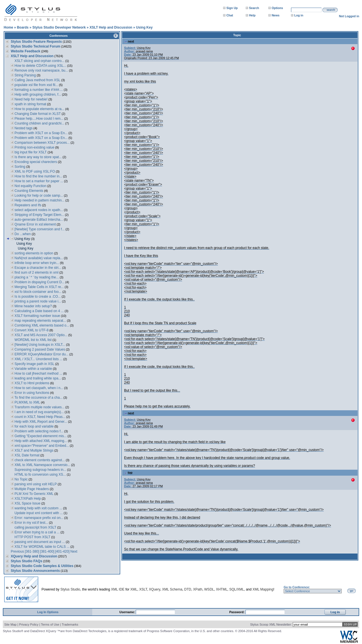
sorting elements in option (34, 253)
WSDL (209, 589)
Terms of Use (50, 624)
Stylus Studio (70, 589)
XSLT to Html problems (31, 383)
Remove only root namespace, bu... (41, 70)
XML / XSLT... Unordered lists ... (38, 359)
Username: (128, 612)
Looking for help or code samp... (38, 196)
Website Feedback (25, 51)
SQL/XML (237, 589)
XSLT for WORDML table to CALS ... (42, 547)
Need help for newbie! (31, 99)
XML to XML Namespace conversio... (42, 465)
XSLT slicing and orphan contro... (39, 61)
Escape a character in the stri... (37, 268)
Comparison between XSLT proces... (42, 143)
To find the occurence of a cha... (38, 398)
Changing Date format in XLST (37, 114)
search (331, 10)
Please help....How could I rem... (38, 119)
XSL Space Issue (27, 503)
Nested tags (23, 128)
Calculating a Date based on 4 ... (39, 311)
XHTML (222, 589)
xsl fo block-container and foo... (37, 292)
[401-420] (62, 551)
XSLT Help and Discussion (111, 27)
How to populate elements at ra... (39, 109)
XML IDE (118, 589)
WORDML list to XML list (33, 340)
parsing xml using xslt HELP (35, 484)
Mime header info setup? (33, 306)
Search (254, 8)
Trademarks (70, 624)
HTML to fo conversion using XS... (40, 475)
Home (8, 27)
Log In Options (48, 612)
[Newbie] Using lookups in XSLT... (39, 345)
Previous (17, 551)
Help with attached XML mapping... (40, 441)
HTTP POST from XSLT (32, 537)
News (275, 15)
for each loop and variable (34, 426)
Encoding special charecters (35, 162)
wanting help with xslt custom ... (38, 508)
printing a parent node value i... (37, 301)
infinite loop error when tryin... (36, 263)
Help (252, 15)
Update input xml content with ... (38, 513)
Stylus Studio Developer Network (59, 27)
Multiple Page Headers (31, 489)
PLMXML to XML (27, 402)
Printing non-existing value (34, 147)
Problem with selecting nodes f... (38, 431)
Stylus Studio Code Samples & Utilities (42, 566)
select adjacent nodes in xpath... (38, 210)
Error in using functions (31, 393)
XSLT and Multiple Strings (34, 450)
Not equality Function (30, 186)
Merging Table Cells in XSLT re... (39, 287)
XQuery (155, 589)
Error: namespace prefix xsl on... (38, 518)
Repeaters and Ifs (27, 205)
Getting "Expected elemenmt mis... (40, 436)
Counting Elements (29, 191)
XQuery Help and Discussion (34, 556)
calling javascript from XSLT (35, 527)
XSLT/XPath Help (27, 499)
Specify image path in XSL (34, 364)
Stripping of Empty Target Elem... (39, 215)
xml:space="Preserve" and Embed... (41, 446)
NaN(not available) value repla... (38, 258)
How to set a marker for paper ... (38, 181)
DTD (188, 589)
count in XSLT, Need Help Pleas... (39, 417)
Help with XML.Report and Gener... (40, 422)
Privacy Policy (29, 624)
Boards (23, 27)
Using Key (144, 27)
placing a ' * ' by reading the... (36, 277)
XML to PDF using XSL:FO (34, 171)
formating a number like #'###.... (38, 90)
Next (74, 551)
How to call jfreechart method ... (38, 373)
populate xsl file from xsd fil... (36, 85)
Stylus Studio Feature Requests (36, 42)
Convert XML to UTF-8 (31, 330)
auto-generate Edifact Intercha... (38, 220)
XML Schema (172, 589)
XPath (198, 589)
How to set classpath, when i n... (38, 388)
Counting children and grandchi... (39, 123)
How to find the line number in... (38, 176)
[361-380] (32, 551)
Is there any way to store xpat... (38, 157)
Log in (299, 15)
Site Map (10, 624)
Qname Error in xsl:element (35, 224)
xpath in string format (30, 104)
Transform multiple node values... (39, 407)
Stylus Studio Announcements (35, 571)
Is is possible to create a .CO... (37, 297)
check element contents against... (39, 460)
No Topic (21, 479)
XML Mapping (263, 589)
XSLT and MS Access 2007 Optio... (40, 335)
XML (134, 589)
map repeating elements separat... (40, 321)
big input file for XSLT (30, 152)
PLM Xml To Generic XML (34, 494)
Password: (237, 612)
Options (277, 8)
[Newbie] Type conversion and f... (39, 229)
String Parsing (25, 75)
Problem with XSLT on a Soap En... (41, 133)
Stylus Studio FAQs (26, 561)
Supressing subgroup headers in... (40, 470)
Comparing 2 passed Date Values (39, 349)
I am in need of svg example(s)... (39, 412)
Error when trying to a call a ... (37, 532)
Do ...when (23, 234)
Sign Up (232, 8)
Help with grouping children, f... (37, 95)
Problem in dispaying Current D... (39, 282)
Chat (230, 15)
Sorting (20, 167)
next (129, 41)
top (128, 473)
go (352, 591)
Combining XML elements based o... (41, 325)
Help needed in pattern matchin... (39, 200)
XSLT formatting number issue (37, 316)
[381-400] (47, 551)
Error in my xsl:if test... (31, 523)
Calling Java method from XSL (37, 80)
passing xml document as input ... (39, 542)
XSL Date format (27, 455)
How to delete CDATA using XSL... (40, 66)
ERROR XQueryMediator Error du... (41, 354)
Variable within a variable (33, 369)
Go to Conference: (297, 587)
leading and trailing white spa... (37, 378)
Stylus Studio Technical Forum (35, 46)
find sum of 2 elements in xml (36, 272)
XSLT (143, 589)
